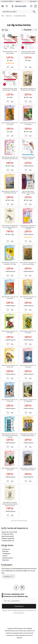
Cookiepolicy (6, 554)
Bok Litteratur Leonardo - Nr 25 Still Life (10, 124)
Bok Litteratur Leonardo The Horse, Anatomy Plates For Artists (10, 227)
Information (33, 1)
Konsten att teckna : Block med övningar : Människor (10, 89)
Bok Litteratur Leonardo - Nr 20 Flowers (10, 332)
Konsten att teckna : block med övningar (10, 52)
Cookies (5, 556)
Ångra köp (5, 560)
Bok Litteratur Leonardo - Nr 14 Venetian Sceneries (10, 192)
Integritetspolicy (7, 558)
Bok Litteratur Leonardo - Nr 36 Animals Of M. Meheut (28, 89)
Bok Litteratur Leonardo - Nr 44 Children (28, 124)
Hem (2, 16)
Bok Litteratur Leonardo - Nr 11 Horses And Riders (28, 263)
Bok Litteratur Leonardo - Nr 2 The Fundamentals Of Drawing (28, 227)
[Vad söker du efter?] (19, 12)
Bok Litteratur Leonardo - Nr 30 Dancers (28, 366)
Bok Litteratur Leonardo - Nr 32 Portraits (10, 400)
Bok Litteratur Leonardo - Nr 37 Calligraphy (28, 400)
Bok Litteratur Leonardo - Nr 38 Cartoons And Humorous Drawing (10, 435)
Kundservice (6, 549)
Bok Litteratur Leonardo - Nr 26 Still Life (10, 366)
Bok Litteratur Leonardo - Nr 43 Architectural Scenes (28, 469)
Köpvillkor (5, 551)
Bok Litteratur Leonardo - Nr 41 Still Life (10, 469)
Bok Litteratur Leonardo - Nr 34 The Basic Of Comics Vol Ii (10, 159)
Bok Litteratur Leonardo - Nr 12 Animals (10, 298)
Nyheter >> (19, 1)
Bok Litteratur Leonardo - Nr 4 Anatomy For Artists (10, 263)
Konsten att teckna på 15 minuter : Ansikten (28, 158)
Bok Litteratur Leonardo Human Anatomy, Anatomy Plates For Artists (10, 504)
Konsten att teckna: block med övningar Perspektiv (28, 52)
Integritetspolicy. (19, 613)
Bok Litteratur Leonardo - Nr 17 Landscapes (28, 298)
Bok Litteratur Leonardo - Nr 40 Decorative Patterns (28, 435)
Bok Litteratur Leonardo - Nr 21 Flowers (28, 332)
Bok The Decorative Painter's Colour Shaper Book (28, 193)
